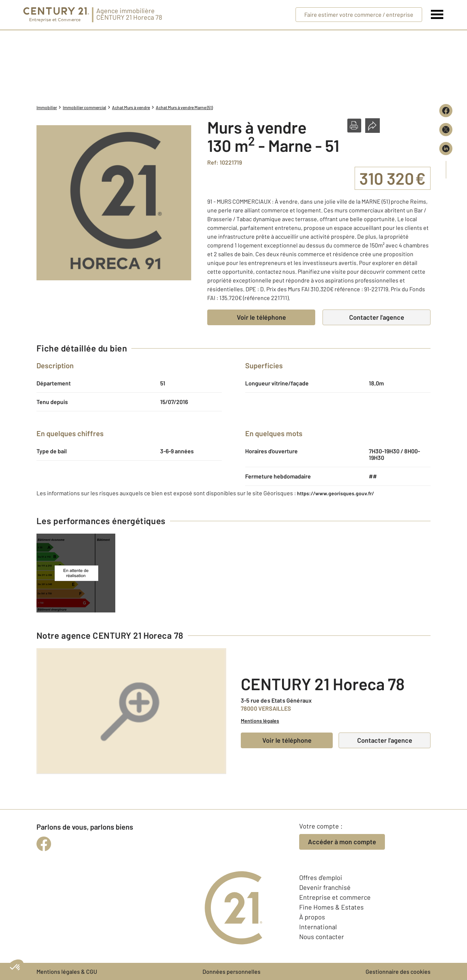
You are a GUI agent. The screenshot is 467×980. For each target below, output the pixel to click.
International (318, 927)
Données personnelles (231, 971)
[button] (354, 126)
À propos (312, 917)
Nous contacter (322, 937)
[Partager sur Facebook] (446, 111)
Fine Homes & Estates (331, 907)
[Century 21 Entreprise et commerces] (56, 15)
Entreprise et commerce (335, 897)
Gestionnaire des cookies (398, 971)
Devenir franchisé (325, 887)
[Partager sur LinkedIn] (446, 149)
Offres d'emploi (321, 877)
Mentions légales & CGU (67, 971)
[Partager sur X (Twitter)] (446, 130)
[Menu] (437, 15)
